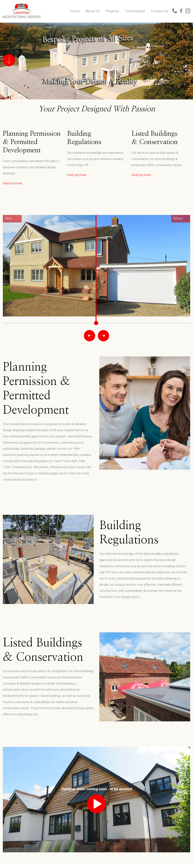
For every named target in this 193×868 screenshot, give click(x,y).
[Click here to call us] (176, 12)
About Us (93, 11)
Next (103, 336)
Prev (90, 336)
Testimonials (135, 11)
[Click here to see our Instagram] (188, 12)
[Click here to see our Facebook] (182, 12)
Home (75, 11)
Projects (112, 11)
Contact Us (160, 11)
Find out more (13, 183)
